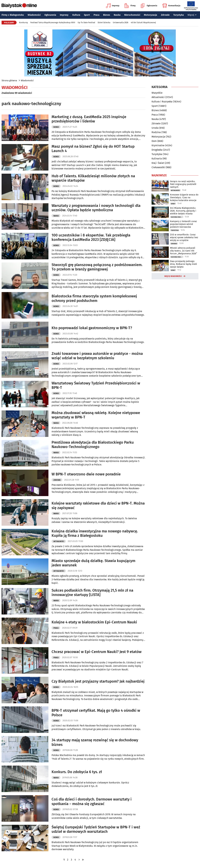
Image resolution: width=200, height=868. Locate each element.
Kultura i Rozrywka (162, 102)
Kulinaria (157, 159)
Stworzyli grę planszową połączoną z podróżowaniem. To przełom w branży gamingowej (97, 267)
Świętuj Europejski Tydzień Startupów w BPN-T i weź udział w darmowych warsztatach (96, 829)
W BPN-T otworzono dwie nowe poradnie (86, 474)
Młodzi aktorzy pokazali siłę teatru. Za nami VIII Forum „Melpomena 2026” (184, 251)
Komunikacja (171, 6)
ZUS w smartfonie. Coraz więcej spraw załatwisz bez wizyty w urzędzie (184, 237)
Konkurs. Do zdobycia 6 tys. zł (77, 772)
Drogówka (157, 150)
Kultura (76, 15)
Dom (154, 141)
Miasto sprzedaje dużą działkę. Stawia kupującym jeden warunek (93, 563)
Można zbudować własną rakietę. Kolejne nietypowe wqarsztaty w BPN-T (96, 415)
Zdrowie (165, 15)
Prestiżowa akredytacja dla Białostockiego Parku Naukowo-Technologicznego (93, 445)
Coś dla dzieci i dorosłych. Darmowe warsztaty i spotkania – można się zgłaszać (92, 802)
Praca (96, 15)
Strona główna (9, 80)
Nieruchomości (132, 15)
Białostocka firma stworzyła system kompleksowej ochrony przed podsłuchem (94, 298)
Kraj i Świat (158, 163)
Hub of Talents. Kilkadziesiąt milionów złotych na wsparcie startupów (93, 178)
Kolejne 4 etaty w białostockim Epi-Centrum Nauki (94, 622)
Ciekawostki (158, 167)
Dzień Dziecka (104, 22)
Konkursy (23, 22)
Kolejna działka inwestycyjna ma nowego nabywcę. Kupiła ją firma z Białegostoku (95, 533)
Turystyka (179, 15)
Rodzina (156, 132)
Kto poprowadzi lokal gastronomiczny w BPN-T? (92, 328)
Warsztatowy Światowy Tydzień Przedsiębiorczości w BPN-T (96, 385)
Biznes (107, 15)
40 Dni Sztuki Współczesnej (143, 22)
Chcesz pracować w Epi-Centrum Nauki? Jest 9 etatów (97, 652)
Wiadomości (34, 15)
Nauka (117, 15)
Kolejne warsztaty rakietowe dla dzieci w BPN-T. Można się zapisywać (98, 506)
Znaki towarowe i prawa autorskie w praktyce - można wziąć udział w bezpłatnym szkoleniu (97, 356)
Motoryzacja (150, 15)
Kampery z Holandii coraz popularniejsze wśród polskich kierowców (183, 224)
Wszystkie (157, 93)
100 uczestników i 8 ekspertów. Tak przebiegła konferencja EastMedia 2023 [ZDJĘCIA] (91, 237)
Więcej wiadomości (173, 276)
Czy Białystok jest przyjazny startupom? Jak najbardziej (98, 681)
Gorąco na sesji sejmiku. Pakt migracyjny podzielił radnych (183, 184)
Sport (87, 15)
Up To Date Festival (86, 22)
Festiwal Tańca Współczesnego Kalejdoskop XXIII (53, 22)
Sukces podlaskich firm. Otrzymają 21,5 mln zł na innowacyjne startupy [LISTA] (92, 593)
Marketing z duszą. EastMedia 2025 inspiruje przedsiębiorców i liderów (89, 119)
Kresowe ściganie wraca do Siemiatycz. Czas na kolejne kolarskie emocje (184, 197)
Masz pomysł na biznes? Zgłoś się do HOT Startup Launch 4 (93, 149)
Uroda (155, 128)
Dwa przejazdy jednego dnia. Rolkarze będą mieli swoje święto (183, 264)
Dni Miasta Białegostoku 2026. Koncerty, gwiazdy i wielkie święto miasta (183, 211)
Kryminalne (158, 145)
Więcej (192, 15)
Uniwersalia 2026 (121, 22)
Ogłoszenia (149, 6)
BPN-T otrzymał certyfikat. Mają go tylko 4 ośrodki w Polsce (96, 713)
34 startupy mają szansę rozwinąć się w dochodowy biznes (95, 742)
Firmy (130, 6)
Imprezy (113, 6)
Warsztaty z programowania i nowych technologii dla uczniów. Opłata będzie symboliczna (96, 208)
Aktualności (59, 541)
